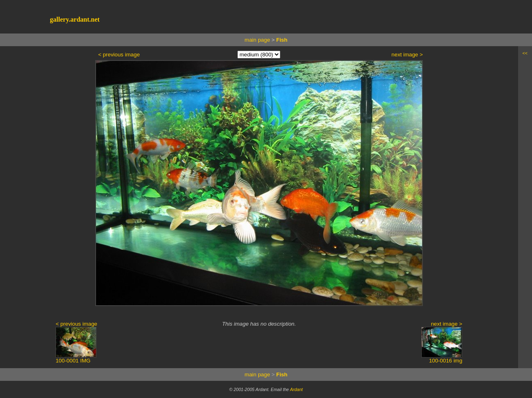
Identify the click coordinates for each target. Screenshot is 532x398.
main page (257, 40)
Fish (282, 40)
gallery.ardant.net (75, 19)
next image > (407, 55)
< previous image (119, 55)
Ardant (296, 389)
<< (525, 53)
